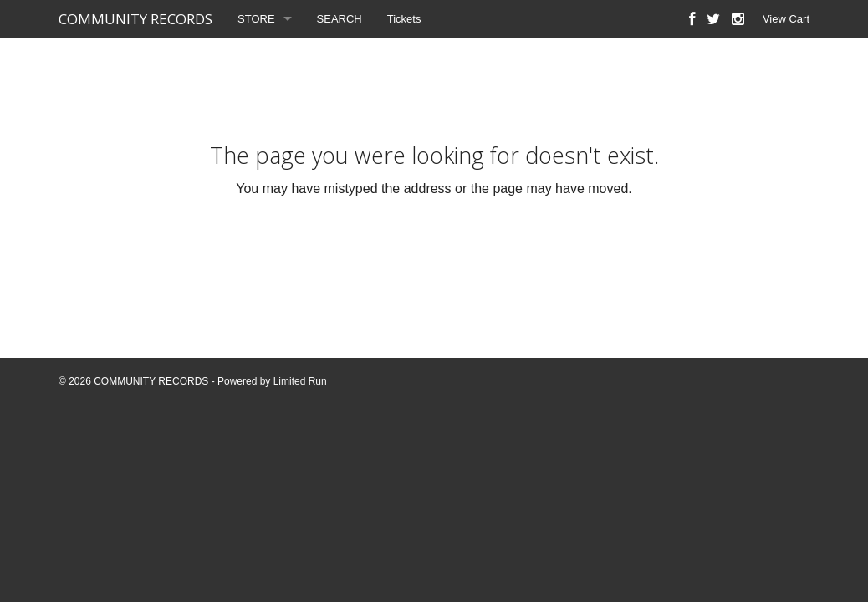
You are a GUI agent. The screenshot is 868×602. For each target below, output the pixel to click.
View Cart (786, 19)
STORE (256, 19)
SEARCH (340, 19)
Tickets (404, 19)
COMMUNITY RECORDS (135, 19)
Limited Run (300, 381)
